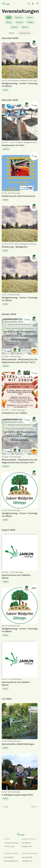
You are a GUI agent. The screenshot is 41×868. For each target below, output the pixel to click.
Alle (9, 17)
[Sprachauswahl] (33, 4)
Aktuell (12, 33)
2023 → (34, 807)
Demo (30, 17)
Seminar (19, 17)
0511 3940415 (26, 843)
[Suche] (29, 4)
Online (14, 27)
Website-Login (10, 846)
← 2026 (5, 807)
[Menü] (38, 3)
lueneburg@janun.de (11, 861)
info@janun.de (27, 846)
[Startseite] (6, 3)
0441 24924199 (27, 857)
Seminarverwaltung (11, 843)
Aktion (25, 27)
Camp (9, 22)
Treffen (30, 22)
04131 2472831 (9, 857)
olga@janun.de (27, 861)
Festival (19, 22)
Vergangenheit (25, 33)
